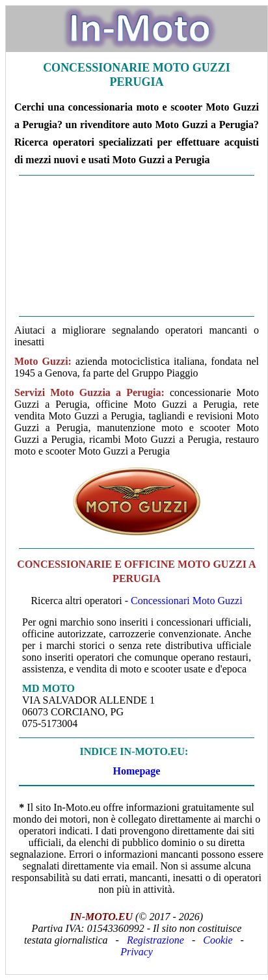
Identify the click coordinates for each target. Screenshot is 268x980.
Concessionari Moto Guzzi (187, 601)
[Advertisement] (137, 246)
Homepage (137, 771)
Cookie (218, 940)
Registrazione (155, 940)
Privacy (137, 952)
